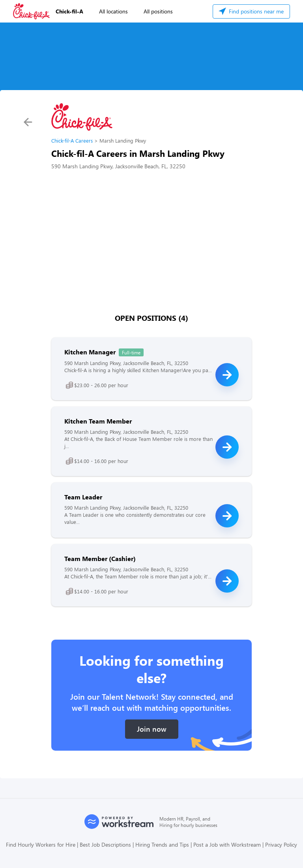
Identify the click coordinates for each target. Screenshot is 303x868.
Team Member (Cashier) (100, 558)
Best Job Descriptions (105, 844)
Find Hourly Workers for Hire (41, 844)
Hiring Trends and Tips (162, 844)
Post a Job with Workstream (227, 844)
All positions (158, 11)
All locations (113, 11)
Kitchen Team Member (98, 421)
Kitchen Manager (90, 352)
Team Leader (83, 497)
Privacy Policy (281, 844)
